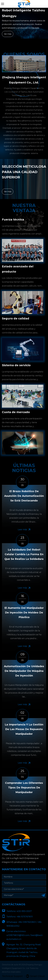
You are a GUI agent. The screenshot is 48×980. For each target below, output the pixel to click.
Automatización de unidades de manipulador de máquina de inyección (24, 671)
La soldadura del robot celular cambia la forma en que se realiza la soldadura (24, 554)
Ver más (8, 34)
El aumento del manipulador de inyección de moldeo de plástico (24, 613)
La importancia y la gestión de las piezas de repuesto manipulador (24, 729)
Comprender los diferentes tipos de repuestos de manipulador (24, 788)
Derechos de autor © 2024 (14, 965)
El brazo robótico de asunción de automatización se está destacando (24, 496)
